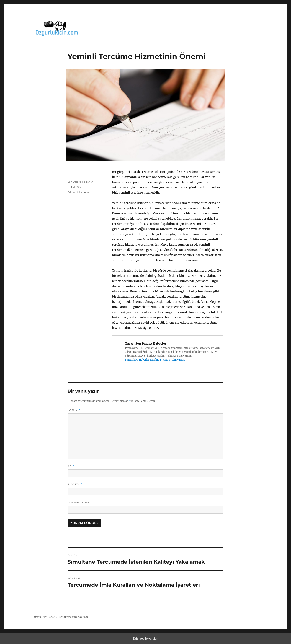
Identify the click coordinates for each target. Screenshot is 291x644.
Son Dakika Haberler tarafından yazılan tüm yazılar (155, 360)
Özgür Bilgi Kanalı (45, 617)
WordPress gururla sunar (73, 617)
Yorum (74, 410)
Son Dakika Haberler (80, 182)
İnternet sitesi (79, 503)
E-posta (75, 484)
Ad (71, 466)
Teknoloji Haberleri (79, 192)
